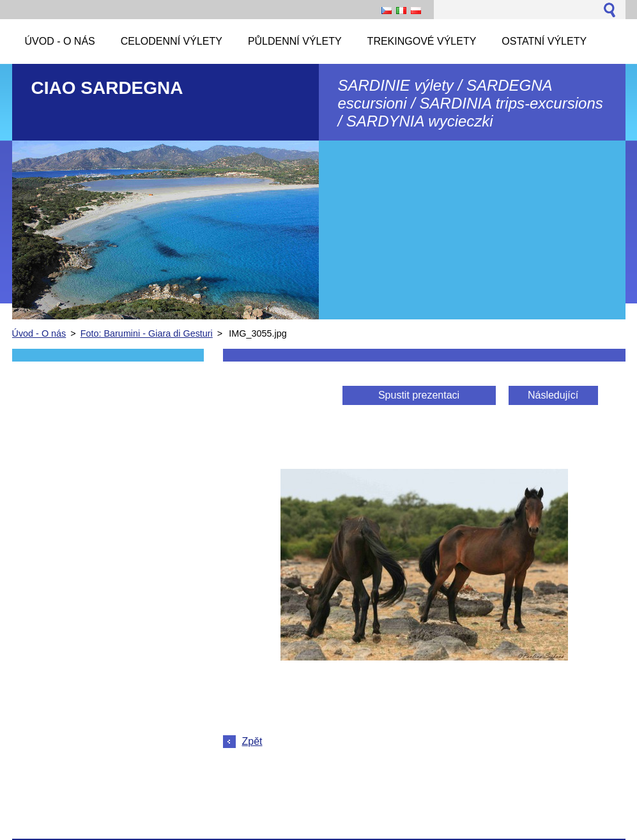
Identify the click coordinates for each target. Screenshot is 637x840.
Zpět (252, 741)
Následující (553, 395)
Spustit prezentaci (419, 395)
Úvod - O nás (39, 333)
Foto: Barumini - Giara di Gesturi (147, 333)
